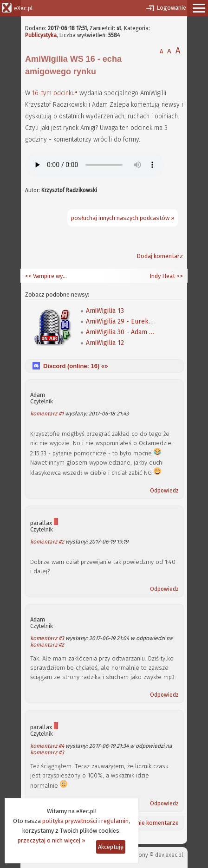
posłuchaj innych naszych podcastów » (123, 218)
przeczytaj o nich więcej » (52, 840)
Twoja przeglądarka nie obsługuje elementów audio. (95, 165)
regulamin (115, 821)
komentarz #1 (47, 414)
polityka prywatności (70, 821)
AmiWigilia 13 (105, 311)
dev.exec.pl (169, 855)
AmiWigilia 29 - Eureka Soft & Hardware (121, 321)
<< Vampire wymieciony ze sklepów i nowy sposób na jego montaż (48, 276)
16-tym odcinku (53, 93)
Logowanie (171, 8)
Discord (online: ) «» (75, 366)
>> (179, 276)
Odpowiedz (164, 491)
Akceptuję (111, 847)
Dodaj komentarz (160, 256)
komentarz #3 (47, 638)
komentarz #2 (47, 542)
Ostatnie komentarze (150, 823)
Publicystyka (41, 35)
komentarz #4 (47, 746)
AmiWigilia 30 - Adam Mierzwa (121, 332)
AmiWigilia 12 (105, 343)
